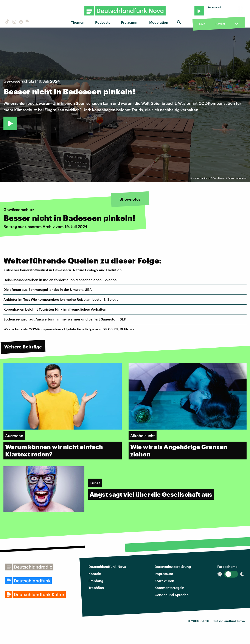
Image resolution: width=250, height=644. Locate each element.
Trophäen (96, 588)
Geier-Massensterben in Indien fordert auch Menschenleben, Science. (61, 280)
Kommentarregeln (169, 588)
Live (202, 24)
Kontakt (95, 574)
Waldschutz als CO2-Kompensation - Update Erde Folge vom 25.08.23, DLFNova (69, 329)
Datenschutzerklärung (173, 566)
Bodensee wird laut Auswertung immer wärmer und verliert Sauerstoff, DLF (65, 319)
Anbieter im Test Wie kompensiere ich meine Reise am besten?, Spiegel (61, 299)
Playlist (220, 24)
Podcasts (103, 22)
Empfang (96, 581)
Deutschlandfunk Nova (107, 566)
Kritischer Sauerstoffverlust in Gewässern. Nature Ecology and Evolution (63, 270)
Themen (78, 22)
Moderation (159, 22)
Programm (130, 22)
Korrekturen (164, 581)
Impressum (164, 574)
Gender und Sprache (172, 595)
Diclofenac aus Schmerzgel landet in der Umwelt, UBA (48, 289)
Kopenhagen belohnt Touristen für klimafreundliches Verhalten (55, 309)
